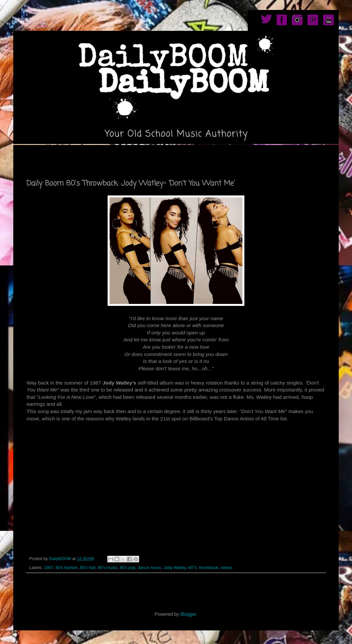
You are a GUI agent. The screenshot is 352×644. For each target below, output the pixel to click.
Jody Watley (175, 568)
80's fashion (67, 568)
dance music (150, 568)
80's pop (128, 568)
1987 (48, 568)
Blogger (188, 614)
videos (226, 568)
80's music (107, 568)
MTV (192, 568)
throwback (208, 568)
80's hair (88, 568)
